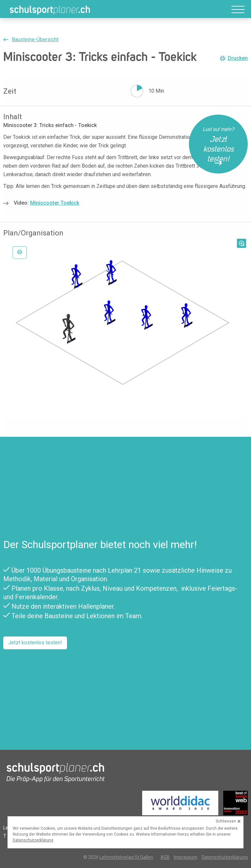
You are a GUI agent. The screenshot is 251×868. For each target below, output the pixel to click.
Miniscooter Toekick (55, 203)
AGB (165, 857)
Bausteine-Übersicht (35, 39)
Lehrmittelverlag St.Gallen (126, 857)
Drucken (238, 58)
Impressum (186, 857)
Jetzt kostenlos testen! (35, 643)
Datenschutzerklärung (225, 857)
